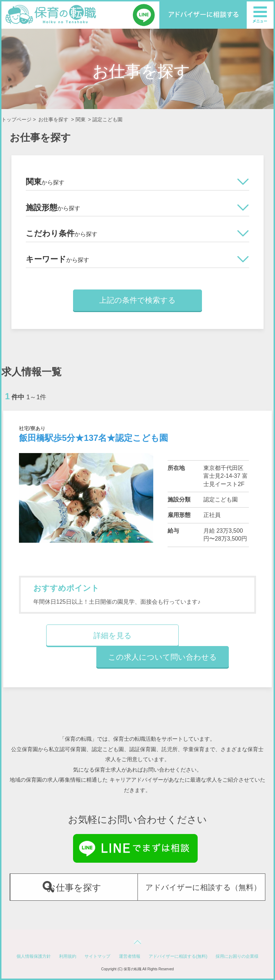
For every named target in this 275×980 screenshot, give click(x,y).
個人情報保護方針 (34, 956)
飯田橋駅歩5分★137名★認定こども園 (93, 438)
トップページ (16, 119)
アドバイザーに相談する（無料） (203, 887)
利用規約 (68, 956)
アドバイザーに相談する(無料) (178, 956)
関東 (81, 119)
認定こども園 (107, 119)
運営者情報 (130, 956)
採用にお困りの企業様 (237, 956)
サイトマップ (97, 956)
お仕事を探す (53, 119)
